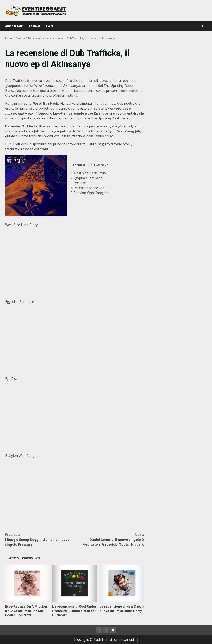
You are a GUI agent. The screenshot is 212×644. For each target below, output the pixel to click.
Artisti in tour (14, 26)
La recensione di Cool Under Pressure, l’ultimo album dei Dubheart (74, 583)
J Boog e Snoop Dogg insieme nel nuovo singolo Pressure (40, 539)
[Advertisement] (178, 73)
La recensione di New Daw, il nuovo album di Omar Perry (122, 583)
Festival (34, 26)
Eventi (50, 26)
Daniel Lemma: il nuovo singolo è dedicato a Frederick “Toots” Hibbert (109, 539)
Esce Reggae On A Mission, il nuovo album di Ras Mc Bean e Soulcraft (27, 583)
